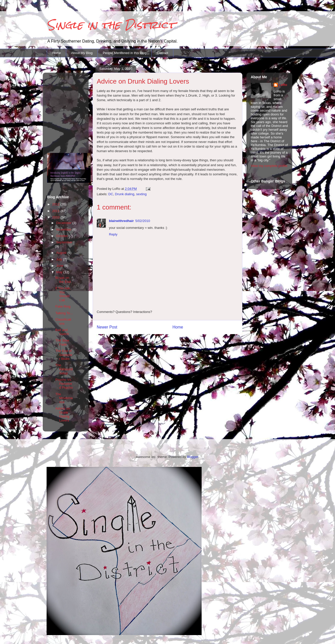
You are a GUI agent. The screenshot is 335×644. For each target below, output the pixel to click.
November (64, 229)
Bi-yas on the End (63, 280)
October (63, 236)
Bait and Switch (62, 332)
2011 (56, 211)
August (62, 253)
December (64, 223)
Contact (163, 53)
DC (111, 194)
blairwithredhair (121, 221)
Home (57, 53)
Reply (113, 234)
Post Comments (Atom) (178, 343)
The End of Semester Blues (64, 355)
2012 (56, 204)
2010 (56, 217)
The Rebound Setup (64, 369)
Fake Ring (63, 306)
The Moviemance (64, 398)
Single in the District (111, 25)
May (60, 272)
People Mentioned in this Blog (125, 53)
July (60, 259)
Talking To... (64, 313)
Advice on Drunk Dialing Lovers (62, 414)
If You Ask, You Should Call (63, 294)
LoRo (283, 85)
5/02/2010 (143, 221)
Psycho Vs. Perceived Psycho (64, 384)
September (64, 242)
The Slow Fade (62, 342)
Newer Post (107, 327)
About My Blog (82, 53)
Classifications (63, 321)
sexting (141, 194)
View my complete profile (269, 166)
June (60, 266)
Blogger (192, 457)
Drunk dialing (125, 194)
